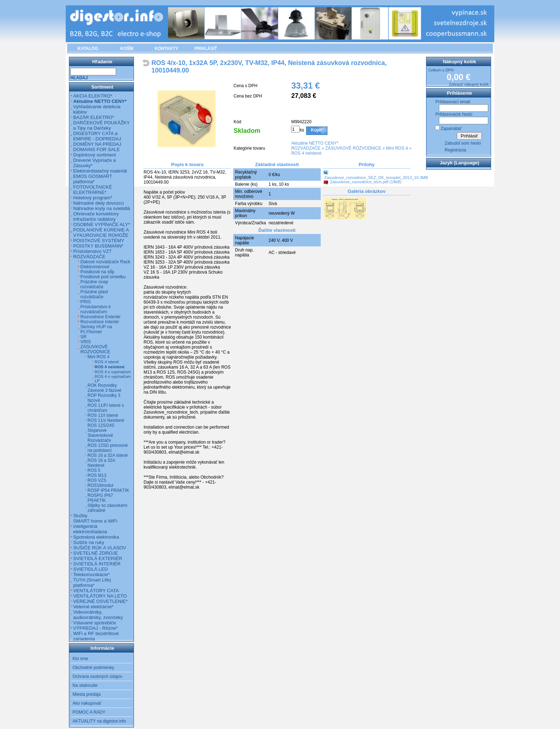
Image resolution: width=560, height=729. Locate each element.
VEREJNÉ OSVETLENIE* (100, 601)
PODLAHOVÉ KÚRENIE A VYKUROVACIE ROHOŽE (101, 233)
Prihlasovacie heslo (454, 114)
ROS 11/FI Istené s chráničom (106, 408)
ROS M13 (97, 475)
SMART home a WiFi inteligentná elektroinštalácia (95, 526)
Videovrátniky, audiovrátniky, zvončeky (98, 615)
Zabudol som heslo (463, 143)
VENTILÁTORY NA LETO (100, 596)
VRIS (86, 342)
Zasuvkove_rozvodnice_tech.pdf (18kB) (366, 182)
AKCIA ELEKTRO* (93, 96)
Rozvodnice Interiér (100, 322)
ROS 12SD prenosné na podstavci (108, 448)
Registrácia (455, 150)
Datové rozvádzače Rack (105, 262)
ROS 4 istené (107, 362)
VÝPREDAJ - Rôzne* (96, 628)
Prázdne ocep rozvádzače (94, 284)
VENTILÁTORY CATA (96, 591)
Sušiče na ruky (89, 542)
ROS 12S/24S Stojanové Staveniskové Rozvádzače (101, 433)
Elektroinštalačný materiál (100, 171)
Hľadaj (79, 78)
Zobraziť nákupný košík (469, 84)
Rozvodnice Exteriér (101, 317)
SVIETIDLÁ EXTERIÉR (98, 558)
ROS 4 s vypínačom (113, 372)
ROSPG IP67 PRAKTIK (100, 498)
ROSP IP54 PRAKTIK (108, 490)
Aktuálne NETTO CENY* (315, 143)
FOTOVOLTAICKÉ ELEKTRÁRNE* (92, 190)
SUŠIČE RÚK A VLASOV (100, 548)
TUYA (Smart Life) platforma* (92, 583)
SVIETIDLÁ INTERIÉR (97, 564)
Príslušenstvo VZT (92, 251)
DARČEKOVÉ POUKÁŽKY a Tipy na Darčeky (101, 125)
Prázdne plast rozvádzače (94, 294)
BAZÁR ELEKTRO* (94, 117)
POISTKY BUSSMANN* (98, 246)
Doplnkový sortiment (94, 155)
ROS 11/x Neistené (106, 420)
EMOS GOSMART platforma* (93, 179)
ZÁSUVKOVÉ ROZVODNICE (353, 148)
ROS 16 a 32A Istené (108, 455)
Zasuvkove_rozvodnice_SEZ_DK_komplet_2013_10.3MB (376, 178)
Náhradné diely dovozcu (99, 203)
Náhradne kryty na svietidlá (102, 208)
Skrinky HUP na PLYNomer (96, 329)
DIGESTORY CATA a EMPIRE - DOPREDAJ (97, 136)
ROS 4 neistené (306, 153)
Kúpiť (317, 130)
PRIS (86, 302)
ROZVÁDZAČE (306, 148)
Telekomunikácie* (92, 575)
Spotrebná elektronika (96, 537)
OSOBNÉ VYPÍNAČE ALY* (102, 224)
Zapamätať (451, 129)
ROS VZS (97, 480)
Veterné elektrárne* (93, 607)
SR (84, 337)
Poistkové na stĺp (97, 272)
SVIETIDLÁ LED (91, 569)
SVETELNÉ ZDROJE (96, 553)
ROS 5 (94, 470)
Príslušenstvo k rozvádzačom (96, 309)
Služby (80, 516)
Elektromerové (95, 267)
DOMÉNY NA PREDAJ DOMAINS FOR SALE (97, 147)
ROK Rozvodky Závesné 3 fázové (104, 388)
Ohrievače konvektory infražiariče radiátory (96, 216)
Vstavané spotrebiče (95, 623)
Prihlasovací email (453, 102)
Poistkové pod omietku (103, 277)
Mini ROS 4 (397, 148)
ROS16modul (100, 485)
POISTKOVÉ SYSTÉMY (99, 241)
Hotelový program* (93, 198)
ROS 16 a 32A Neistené (101, 463)
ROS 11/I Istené (103, 415)
